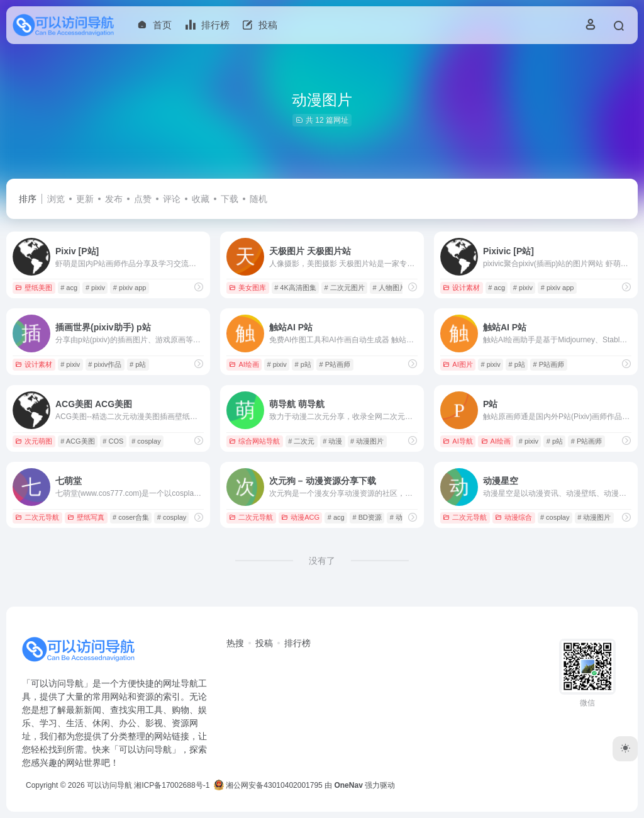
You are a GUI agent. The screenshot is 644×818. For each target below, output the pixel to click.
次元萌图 (34, 441)
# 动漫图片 (367, 441)
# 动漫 (332, 441)
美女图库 (247, 288)
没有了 (322, 561)
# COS (113, 441)
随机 (258, 199)
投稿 (264, 643)
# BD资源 (367, 517)
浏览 (56, 199)
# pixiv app (130, 288)
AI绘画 (244, 364)
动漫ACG (300, 517)
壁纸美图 (34, 288)
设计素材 (461, 288)
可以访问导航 (109, 785)
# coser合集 (131, 517)
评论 (172, 199)
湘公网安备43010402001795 (268, 785)
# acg (69, 288)
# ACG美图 (77, 441)
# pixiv (95, 288)
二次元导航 (37, 517)
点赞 (143, 199)
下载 (230, 199)
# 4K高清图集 (295, 288)
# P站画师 (335, 364)
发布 (114, 199)
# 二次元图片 (345, 288)
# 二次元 (301, 441)
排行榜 (297, 643)
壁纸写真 (86, 517)
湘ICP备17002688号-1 (172, 785)
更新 (85, 199)
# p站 (138, 364)
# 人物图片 (390, 288)
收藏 (201, 199)
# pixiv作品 (105, 364)
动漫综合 (514, 517)
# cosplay (146, 441)
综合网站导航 (254, 441)
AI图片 (458, 364)
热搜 (235, 643)
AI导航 (458, 441)
